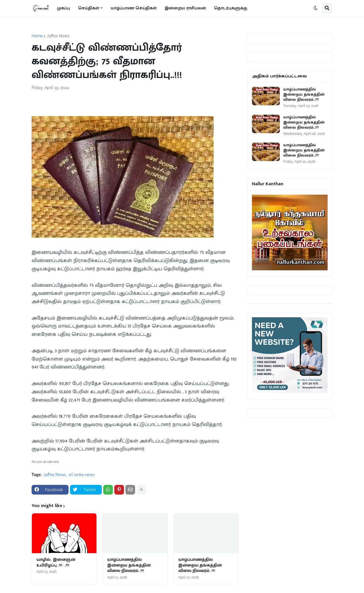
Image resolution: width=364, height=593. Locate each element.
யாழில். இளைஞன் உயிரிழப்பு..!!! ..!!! (56, 562)
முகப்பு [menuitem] (63, 8)
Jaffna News (58, 36)
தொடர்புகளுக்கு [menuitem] (230, 8)
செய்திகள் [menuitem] (89, 8)
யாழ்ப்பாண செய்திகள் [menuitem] (134, 8)
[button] (315, 8)
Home (37, 36)
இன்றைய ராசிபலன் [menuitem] (185, 8)
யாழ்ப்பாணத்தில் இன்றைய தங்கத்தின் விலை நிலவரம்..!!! (129, 565)
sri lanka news (82, 475)
